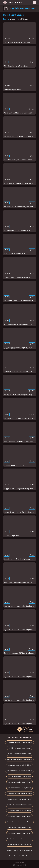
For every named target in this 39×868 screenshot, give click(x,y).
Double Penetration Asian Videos (19, 754)
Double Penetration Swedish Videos (19, 850)
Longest (13, 19)
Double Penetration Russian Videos (19, 845)
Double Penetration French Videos (20, 799)
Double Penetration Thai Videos (19, 856)
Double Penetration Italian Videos (19, 816)
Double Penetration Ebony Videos (20, 788)
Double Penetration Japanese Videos (19, 822)
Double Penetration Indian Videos (19, 810)
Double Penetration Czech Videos (20, 776)
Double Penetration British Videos (20, 765)
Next (31, 729)
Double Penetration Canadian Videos (19, 771)
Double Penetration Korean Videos (19, 827)
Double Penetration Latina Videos (20, 833)
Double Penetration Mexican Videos (20, 839)
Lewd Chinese (13, 3)
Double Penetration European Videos (19, 793)
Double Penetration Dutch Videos (19, 782)
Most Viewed (23, 19)
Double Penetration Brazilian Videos (20, 759)
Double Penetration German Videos (19, 805)
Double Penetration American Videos (20, 742)
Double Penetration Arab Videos (19, 748)
